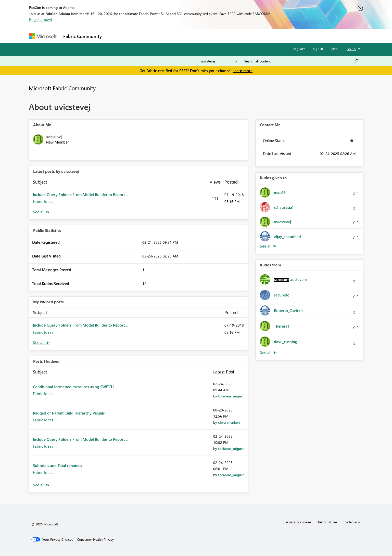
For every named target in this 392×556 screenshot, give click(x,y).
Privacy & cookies (298, 522)
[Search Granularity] (219, 61)
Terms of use (327, 522)
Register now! (41, 19)
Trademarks (352, 522)
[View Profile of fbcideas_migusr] (231, 396)
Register (299, 49)
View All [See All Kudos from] (268, 352)
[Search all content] (302, 61)
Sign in (318, 49)
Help (334, 49)
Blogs (202, 36)
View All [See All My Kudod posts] (41, 342)
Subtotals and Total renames (57, 466)
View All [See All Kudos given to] (268, 246)
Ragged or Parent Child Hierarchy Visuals (69, 413)
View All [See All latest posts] (41, 212)
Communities (179, 36)
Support (243, 36)
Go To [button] (351, 49)
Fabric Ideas (43, 201)
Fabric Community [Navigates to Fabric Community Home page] (83, 36)
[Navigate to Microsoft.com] (43, 36)
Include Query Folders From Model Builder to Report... (80, 195)
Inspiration (136, 36)
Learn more (243, 71)
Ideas (157, 36)
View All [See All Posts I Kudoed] (41, 485)
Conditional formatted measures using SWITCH (73, 387)
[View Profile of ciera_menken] (229, 422)
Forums (113, 36)
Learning (222, 36)
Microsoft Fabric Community (62, 88)
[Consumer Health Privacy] (95, 539)
